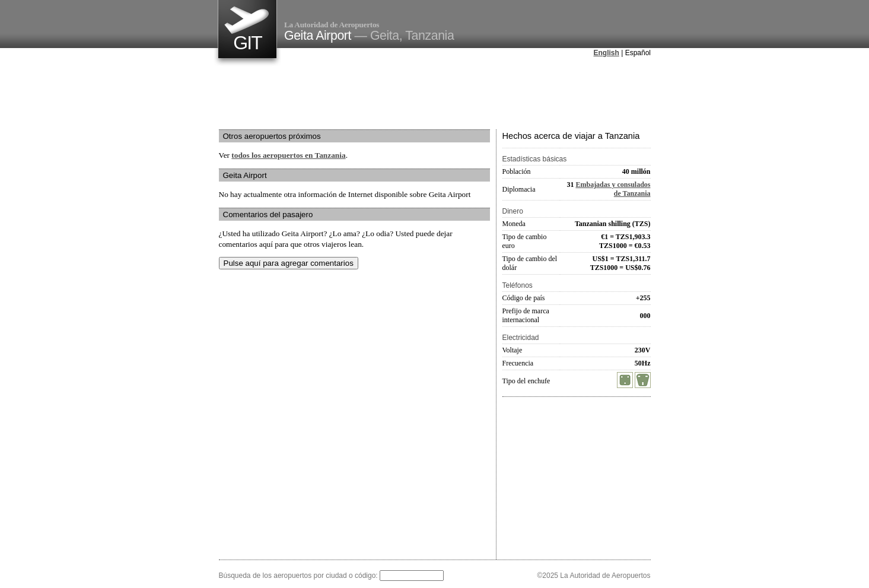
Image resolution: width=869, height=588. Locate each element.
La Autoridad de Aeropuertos (332, 25)
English (607, 53)
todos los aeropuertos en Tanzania (288, 155)
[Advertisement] (435, 94)
